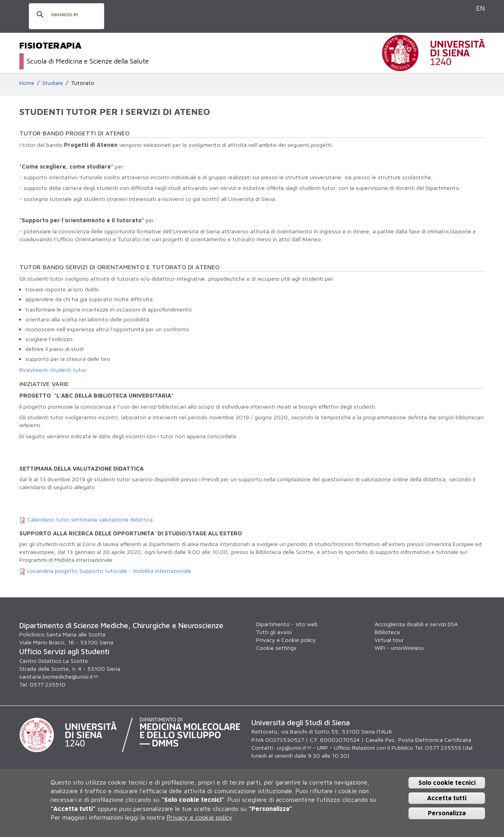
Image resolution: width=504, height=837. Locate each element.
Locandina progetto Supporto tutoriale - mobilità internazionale (109, 571)
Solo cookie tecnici (447, 783)
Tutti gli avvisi (274, 632)
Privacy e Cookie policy (286, 640)
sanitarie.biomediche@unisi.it (59, 677)
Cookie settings (276, 648)
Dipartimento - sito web (287, 624)
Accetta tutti (447, 798)
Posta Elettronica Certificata (435, 740)
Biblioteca (387, 632)
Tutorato (83, 83)
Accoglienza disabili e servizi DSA (416, 624)
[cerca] (65, 15)
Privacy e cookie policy (200, 817)
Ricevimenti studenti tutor (53, 370)
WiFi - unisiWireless (399, 648)
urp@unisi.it (294, 748)
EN (481, 8)
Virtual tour (389, 640)
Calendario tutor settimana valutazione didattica (90, 519)
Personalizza (447, 813)
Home (27, 83)
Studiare (53, 83)
